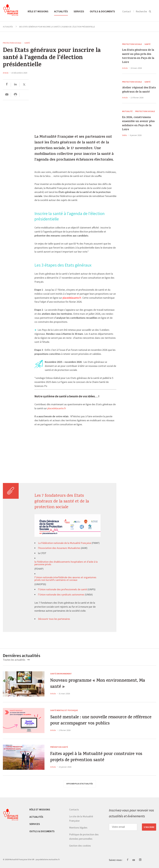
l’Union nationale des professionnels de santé (62, 590)
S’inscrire (149, 827)
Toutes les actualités (16, 660)
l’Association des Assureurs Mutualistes (59, 548)
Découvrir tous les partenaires (54, 619)
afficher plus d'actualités (80, 784)
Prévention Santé (59, 747)
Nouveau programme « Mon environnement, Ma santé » (98, 684)
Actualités (61, 11)
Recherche (141, 11)
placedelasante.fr (57, 409)
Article (6, 73)
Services (79, 11)
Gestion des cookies (80, 846)
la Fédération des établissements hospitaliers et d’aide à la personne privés (66, 563)
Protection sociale (12, 43)
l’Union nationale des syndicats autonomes (61, 595)
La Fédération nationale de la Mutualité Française (65, 543)
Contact (127, 11)
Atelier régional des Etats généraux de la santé (139, 90)
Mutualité (127, 111)
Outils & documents (102, 11)
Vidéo (125, 135)
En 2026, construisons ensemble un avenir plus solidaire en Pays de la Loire (138, 124)
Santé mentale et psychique (64, 710)
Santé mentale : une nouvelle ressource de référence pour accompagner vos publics (101, 721)
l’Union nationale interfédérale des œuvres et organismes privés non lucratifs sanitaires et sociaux (65, 579)
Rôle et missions (38, 11)
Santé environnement (61, 674)
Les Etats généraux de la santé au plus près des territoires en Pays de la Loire (138, 56)
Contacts (74, 809)
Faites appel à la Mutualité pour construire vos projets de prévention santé (96, 757)
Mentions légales (78, 828)
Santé (27, 43)
